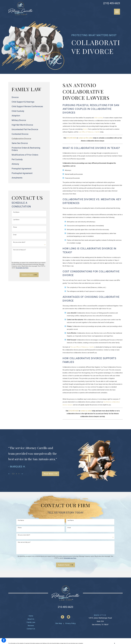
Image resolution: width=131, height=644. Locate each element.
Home (31, 616)
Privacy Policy (71, 623)
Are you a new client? (19, 242)
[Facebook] (63, 617)
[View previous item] (9, 474)
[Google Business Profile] (69, 617)
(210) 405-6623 (112, 3)
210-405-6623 (65, 607)
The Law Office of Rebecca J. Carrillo (82, 347)
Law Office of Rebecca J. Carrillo (89, 132)
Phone (15, 227)
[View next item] (22, 474)
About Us (31, 619)
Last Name (16, 220)
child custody (98, 118)
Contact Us (31, 629)
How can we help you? (20, 250)
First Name (16, 212)
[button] (4, 640)
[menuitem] (29, 97)
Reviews (31, 626)
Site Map (59, 623)
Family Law (31, 622)
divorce (85, 129)
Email (15, 235)
